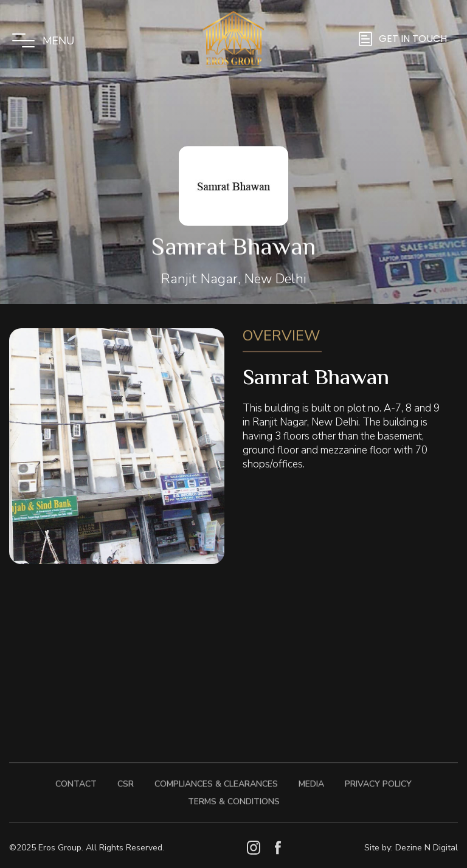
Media (311, 779)
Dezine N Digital (427, 848)
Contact (76, 779)
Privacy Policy (378, 779)
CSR (126, 779)
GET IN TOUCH (413, 39)
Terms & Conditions (234, 797)
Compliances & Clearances (216, 779)
